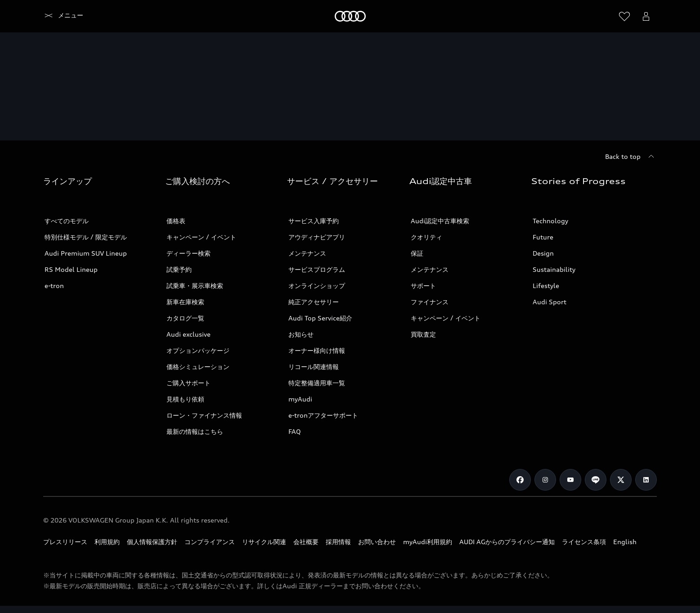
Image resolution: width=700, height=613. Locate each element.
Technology (550, 221)
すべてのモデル (67, 221)
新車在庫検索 (185, 302)
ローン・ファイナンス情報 (204, 415)
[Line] (596, 480)
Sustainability (554, 269)
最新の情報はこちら (195, 431)
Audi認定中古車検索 (440, 221)
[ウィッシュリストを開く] (624, 16)
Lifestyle (546, 286)
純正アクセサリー (314, 302)
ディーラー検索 (188, 253)
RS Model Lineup (71, 269)
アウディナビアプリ (317, 237)
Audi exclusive (188, 334)
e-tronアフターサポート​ (323, 415)
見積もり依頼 (185, 399)
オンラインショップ (317, 286)
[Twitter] (621, 480)
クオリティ (426, 237)
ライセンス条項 (584, 542)
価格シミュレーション (198, 367)
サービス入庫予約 (314, 221)
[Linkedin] (646, 480)
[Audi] (59, 16)
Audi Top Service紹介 (320, 318)
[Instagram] (545, 480)
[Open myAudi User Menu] (646, 16)
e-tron (54, 286)
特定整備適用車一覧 (317, 383)
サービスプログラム (317, 269)
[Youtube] (570, 480)
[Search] (603, 16)
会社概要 (306, 542)
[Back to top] (631, 157)
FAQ (295, 431)
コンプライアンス (210, 542)
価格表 (176, 221)
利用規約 (107, 542)
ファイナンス (430, 302)
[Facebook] (520, 480)
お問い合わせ (377, 542)
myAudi (300, 399)
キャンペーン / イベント (201, 237)
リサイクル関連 (264, 542)
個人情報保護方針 (152, 542)
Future (543, 237)
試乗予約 (179, 269)
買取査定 (423, 334)
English (625, 542)
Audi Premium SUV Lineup (86, 253)
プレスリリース (65, 542)
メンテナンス (307, 253)
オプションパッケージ (198, 350)
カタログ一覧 (185, 318)
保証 (417, 253)
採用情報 (338, 542)
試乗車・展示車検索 (195, 286)
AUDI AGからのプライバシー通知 (507, 542)
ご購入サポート (188, 383)
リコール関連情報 (314, 367)
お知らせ (301, 334)
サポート (423, 286)
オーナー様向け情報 (317, 350)
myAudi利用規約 (428, 542)
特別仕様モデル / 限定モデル (86, 237)
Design (543, 253)
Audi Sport (550, 302)
